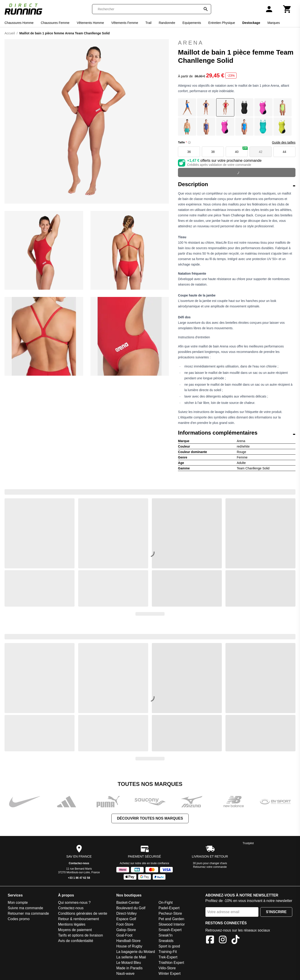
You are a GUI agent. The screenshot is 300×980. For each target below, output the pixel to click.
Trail (149, 23)
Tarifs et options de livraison (80, 935)
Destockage (251, 23)
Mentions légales (72, 924)
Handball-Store (129, 941)
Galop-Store (126, 930)
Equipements (192, 23)
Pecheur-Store (170, 913)
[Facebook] (210, 940)
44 (285, 152)
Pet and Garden (171, 919)
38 (213, 152)
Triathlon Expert (171, 963)
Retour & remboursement (78, 919)
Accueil (10, 33)
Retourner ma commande (28, 913)
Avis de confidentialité (75, 941)
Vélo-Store (167, 968)
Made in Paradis (130, 968)
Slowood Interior (172, 924)
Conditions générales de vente (82, 913)
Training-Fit (168, 952)
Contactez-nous (79, 863)
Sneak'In (166, 935)
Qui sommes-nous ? (74, 903)
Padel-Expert (169, 908)
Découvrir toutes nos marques (150, 818)
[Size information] (189, 142)
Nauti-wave (125, 974)
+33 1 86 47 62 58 (79, 878)
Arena (191, 43)
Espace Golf (126, 919)
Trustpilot (248, 843)
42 (261, 152)
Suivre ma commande (25, 908)
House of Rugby (129, 946)
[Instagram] (223, 940)
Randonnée (167, 23)
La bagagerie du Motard (136, 952)
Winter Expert (170, 974)
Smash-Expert (170, 930)
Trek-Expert (168, 957)
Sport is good (169, 946)
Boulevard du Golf (131, 908)
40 (241, 150)
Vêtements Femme (125, 23)
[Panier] (287, 9)
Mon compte (18, 903)
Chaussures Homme (19, 23)
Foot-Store (125, 924)
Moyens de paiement (75, 930)
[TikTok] (235, 940)
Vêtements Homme (90, 23)
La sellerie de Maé (131, 957)
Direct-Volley (127, 913)
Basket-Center (128, 903)
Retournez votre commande (210, 867)
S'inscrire (276, 912)
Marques (274, 23)
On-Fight (166, 903)
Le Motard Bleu (129, 963)
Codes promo (19, 919)
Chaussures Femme (55, 23)
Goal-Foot (124, 935)
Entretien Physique (222, 23)
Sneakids (166, 941)
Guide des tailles (284, 142)
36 (189, 152)
